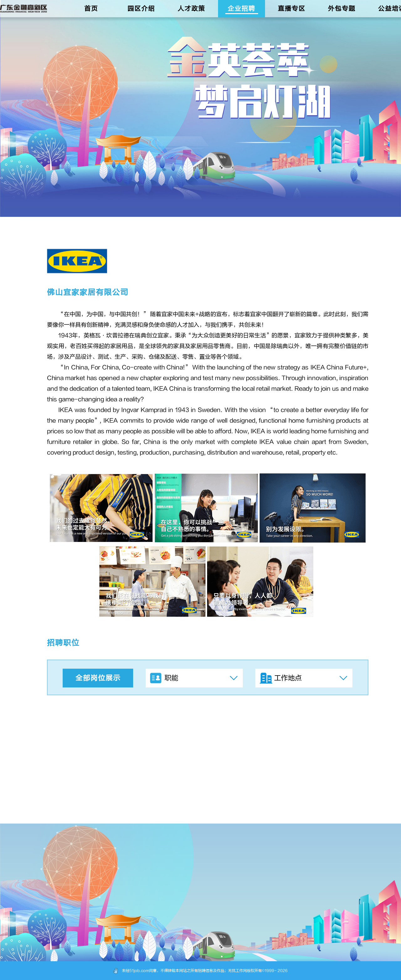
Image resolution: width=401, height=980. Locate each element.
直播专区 (292, 9)
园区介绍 (141, 9)
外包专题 (342, 9)
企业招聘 (242, 9)
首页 (91, 9)
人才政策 (191, 9)
